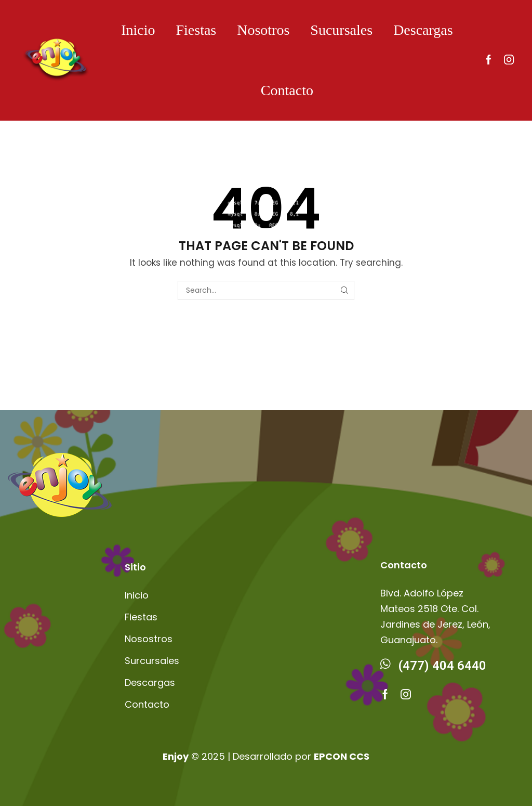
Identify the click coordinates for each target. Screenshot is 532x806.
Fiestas (196, 30)
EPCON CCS (342, 756)
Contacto (287, 90)
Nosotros (263, 30)
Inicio (138, 30)
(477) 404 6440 (442, 666)
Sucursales (341, 30)
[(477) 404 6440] (385, 664)
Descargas (423, 30)
